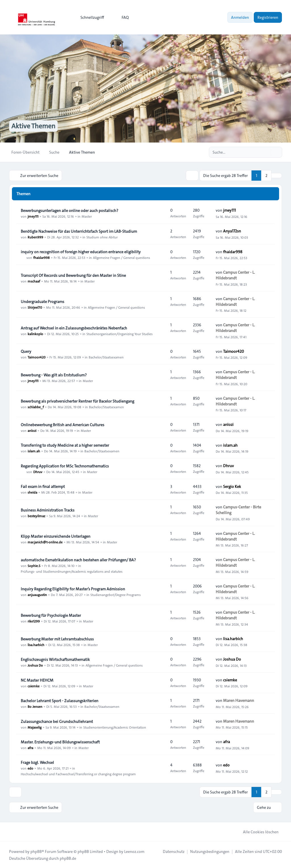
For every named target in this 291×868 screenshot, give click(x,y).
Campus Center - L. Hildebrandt (235, 275)
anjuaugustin (37, 595)
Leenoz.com (134, 851)
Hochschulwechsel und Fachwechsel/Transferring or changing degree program (78, 774)
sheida (32, 492)
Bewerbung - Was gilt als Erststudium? (54, 375)
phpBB (36, 851)
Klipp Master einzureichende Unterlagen (56, 536)
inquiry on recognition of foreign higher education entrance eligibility (81, 252)
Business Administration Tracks (48, 510)
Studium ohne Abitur (102, 237)
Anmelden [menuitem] (240, 17)
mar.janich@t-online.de (45, 542)
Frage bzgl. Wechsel (37, 762)
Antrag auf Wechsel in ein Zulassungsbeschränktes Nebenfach (74, 328)
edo (30, 768)
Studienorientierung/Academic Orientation (115, 727)
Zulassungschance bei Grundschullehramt (57, 721)
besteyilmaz (36, 516)
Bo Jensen (35, 706)
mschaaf (34, 281)
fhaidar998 (41, 257)
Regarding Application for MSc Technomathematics (65, 466)
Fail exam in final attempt (43, 486)
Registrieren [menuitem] (268, 17)
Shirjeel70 (35, 307)
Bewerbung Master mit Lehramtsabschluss (57, 639)
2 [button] (266, 176)
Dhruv (38, 472)
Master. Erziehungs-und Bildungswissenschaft (60, 742)
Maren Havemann (239, 700)
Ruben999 (35, 237)
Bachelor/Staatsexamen (106, 357)
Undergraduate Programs (42, 302)
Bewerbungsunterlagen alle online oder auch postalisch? (69, 211)
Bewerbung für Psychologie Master (51, 615)
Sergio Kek (232, 486)
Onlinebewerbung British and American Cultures (63, 425)
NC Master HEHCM (37, 680)
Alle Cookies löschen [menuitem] (257, 832)
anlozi (32, 430)
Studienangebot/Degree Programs (116, 595)
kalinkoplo (35, 334)
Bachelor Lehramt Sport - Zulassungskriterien (60, 701)
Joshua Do (35, 665)
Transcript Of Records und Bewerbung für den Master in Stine (73, 275)
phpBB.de (68, 858)
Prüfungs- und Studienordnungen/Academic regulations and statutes (72, 571)
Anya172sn (232, 231)
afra (30, 748)
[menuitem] (90, 17)
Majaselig (35, 727)
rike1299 (34, 621)
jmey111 (33, 216)
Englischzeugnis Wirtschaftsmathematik (55, 659)
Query (26, 351)
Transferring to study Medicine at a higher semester (65, 445)
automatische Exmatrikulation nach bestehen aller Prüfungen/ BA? (78, 560)
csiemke (34, 686)
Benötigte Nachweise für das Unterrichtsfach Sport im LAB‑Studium (79, 231)
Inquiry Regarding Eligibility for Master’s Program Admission (73, 589)
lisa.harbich (36, 645)
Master (87, 216)
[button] (277, 176)
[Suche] (266, 152)
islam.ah (34, 451)
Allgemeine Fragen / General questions (121, 257)
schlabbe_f (36, 407)
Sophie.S (34, 566)
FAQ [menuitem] (121, 17)
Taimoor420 (37, 357)
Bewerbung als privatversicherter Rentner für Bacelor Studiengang (77, 401)
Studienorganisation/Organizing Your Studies (119, 334)
